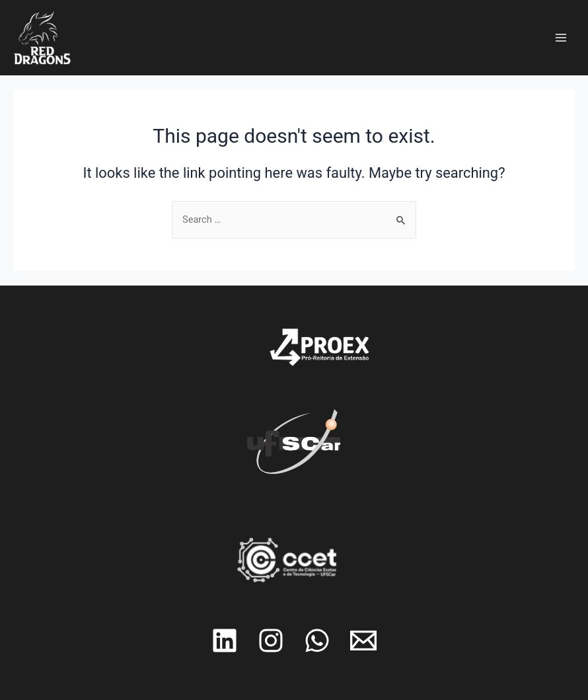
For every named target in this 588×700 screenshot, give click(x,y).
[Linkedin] (225, 641)
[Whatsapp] (317, 641)
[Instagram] (271, 641)
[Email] (363, 641)
